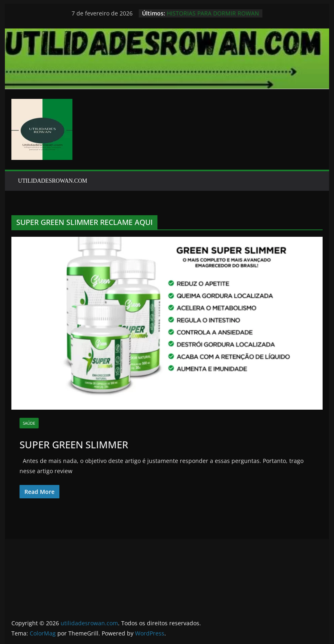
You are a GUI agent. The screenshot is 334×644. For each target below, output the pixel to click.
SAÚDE (29, 423)
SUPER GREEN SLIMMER (74, 444)
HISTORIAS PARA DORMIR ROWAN (213, 13)
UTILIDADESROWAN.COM (52, 181)
